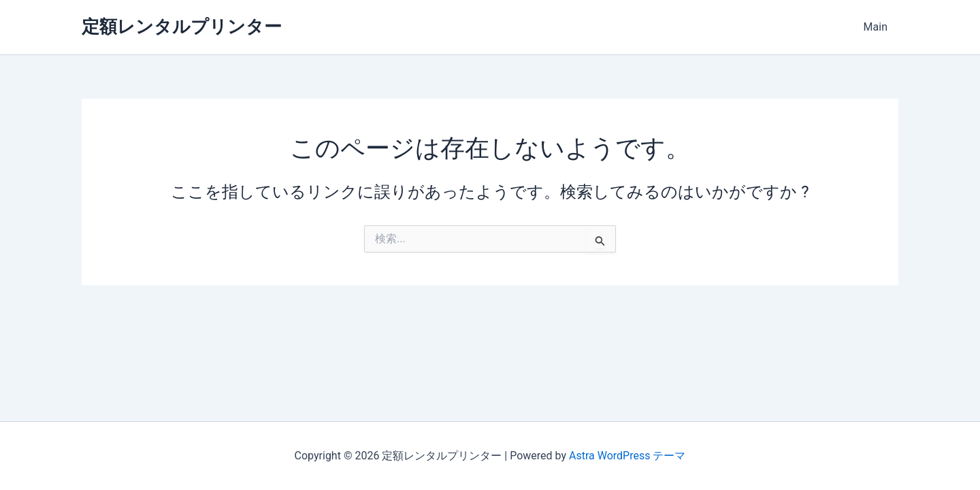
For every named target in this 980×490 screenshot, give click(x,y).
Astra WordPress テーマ (627, 456)
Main (876, 27)
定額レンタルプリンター (182, 27)
